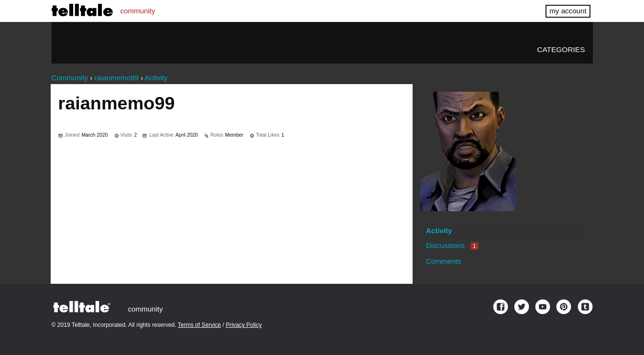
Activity (439, 231)
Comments (443, 261)
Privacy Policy (244, 325)
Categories (561, 49)
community (138, 11)
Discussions (452, 245)
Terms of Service (199, 325)
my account (568, 11)
